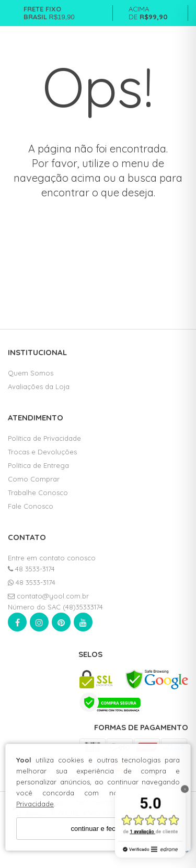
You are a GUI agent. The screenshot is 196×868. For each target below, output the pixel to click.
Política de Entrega (38, 465)
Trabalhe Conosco (38, 492)
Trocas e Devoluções (42, 452)
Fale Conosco (31, 506)
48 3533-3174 (31, 569)
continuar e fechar (98, 829)
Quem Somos (31, 373)
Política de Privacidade (44, 438)
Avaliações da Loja (39, 386)
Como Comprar (34, 479)
